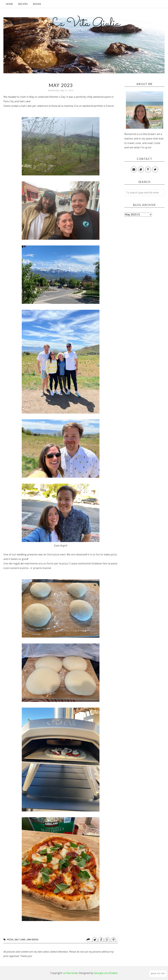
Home (9, 4)
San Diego (33, 939)
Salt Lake (20, 939)
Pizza (10, 939)
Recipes (23, 4)
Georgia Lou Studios (106, 973)
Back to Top (158, 974)
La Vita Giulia (84, 24)
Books (37, 4)
